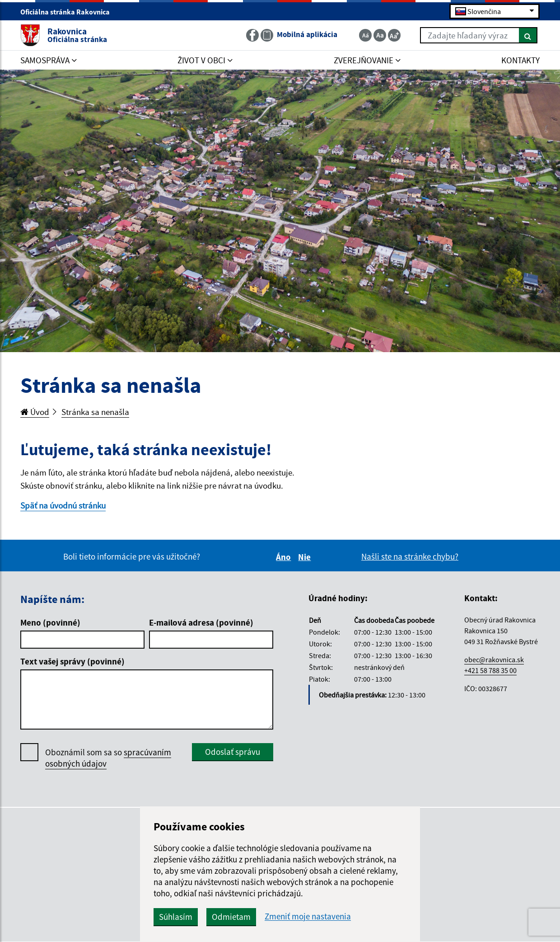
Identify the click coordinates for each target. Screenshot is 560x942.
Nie (306, 557)
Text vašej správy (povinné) (72, 661)
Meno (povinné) (50, 622)
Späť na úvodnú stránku (63, 505)
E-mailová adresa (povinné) (201, 622)
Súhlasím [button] (176, 917)
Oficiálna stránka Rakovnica (69, 12)
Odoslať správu (233, 752)
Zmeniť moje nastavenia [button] (308, 916)
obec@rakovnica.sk (494, 659)
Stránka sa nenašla (95, 412)
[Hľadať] (528, 35)
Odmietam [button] (231, 917)
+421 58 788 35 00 (490, 670)
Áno (285, 557)
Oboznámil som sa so (108, 758)
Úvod (35, 412)
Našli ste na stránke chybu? (410, 556)
